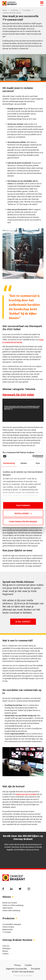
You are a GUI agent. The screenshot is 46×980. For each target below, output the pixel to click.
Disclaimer (36, 969)
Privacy (18, 965)
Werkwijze (7, 948)
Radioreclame (8, 929)
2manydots (28, 976)
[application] (23, 410)
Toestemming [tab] (9, 463)
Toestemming (23, 505)
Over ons (6, 946)
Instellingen (23, 513)
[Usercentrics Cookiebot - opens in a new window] (33, 456)
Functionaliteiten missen (23, 521)
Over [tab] (38, 463)
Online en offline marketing (13, 905)
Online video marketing (11, 911)
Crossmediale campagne (12, 924)
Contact (5, 954)
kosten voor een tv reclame (26, 794)
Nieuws (5, 951)
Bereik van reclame (10, 903)
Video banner (8, 908)
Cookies (28, 965)
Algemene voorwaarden (16, 969)
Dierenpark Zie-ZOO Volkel (18, 395)
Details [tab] (24, 463)
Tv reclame (7, 932)
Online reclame (8, 927)
